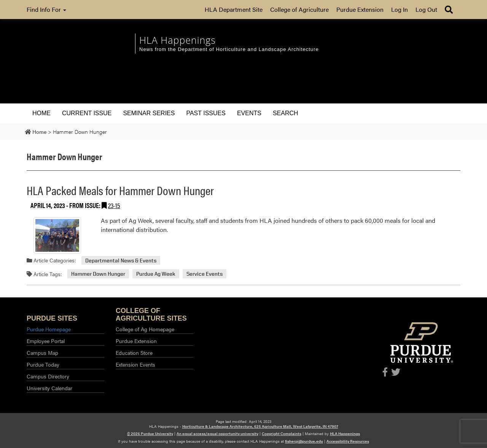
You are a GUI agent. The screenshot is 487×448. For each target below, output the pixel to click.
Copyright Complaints (282, 434)
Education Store (134, 353)
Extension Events (135, 364)
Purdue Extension (360, 9)
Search (286, 113)
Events (249, 113)
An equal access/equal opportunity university (217, 434)
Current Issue (87, 113)
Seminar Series (149, 113)
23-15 (114, 205)
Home (41, 113)
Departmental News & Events (121, 260)
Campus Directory (48, 376)
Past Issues (206, 113)
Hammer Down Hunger (98, 274)
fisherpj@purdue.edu (304, 441)
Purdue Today (43, 364)
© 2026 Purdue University (150, 434)
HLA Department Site (234, 9)
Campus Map (42, 353)
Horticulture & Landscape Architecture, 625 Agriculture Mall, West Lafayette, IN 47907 (260, 426)
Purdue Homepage (49, 329)
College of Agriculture (299, 9)
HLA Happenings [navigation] (177, 40)
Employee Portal (46, 341)
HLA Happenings (345, 434)
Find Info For (46, 9)
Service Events (205, 274)
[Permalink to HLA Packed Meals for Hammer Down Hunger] (57, 235)
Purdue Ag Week (156, 274)
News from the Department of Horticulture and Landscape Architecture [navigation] (229, 49)
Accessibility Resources (348, 441)
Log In (399, 9)
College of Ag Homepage (145, 329)
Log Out (426, 9)
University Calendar (49, 388)
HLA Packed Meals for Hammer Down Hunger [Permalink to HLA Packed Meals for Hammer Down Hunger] (120, 190)
